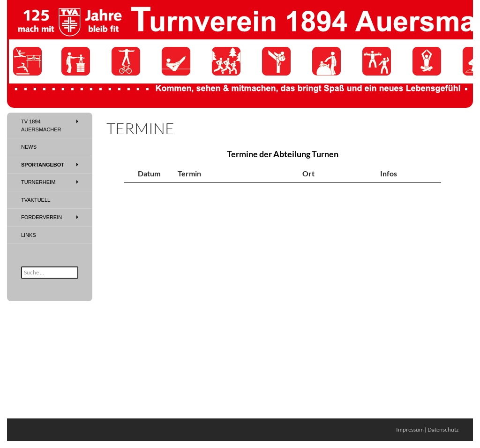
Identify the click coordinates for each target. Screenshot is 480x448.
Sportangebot (43, 165)
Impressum (410, 429)
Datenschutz (443, 429)
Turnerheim (38, 182)
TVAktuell (36, 200)
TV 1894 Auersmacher (41, 125)
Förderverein (41, 217)
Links (29, 235)
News (29, 147)
